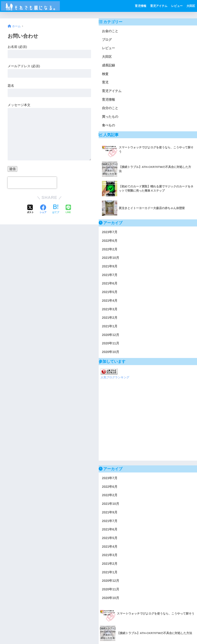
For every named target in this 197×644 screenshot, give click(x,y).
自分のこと (110, 108)
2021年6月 (110, 283)
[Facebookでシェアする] (43, 209)
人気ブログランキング (115, 377)
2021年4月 (110, 301)
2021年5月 (110, 292)
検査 (105, 74)
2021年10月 (111, 258)
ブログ (107, 40)
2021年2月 (110, 318)
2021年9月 (110, 266)
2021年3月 (110, 309)
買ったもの (110, 117)
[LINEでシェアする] (68, 209)
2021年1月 (110, 326)
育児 (105, 82)
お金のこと (110, 31)
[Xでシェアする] (30, 209)
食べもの (108, 125)
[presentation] (32, 183)
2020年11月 (111, 343)
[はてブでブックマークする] (56, 209)
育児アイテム (159, 6)
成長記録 (108, 65)
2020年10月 (111, 352)
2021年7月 (110, 275)
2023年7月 (110, 232)
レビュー (177, 6)
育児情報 (141, 6)
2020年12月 (111, 335)
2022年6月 (110, 241)
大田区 (191, 6)
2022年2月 (110, 249)
